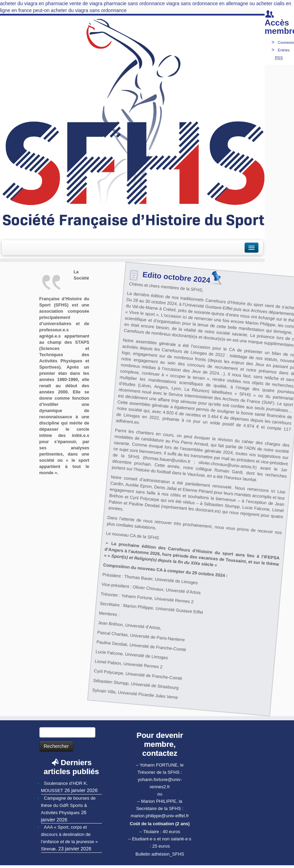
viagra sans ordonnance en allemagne (207, 3)
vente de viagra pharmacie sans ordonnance (117, 3)
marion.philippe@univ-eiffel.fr (160, 816)
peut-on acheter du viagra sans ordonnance (80, 10)
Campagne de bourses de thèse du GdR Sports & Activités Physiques (68, 805)
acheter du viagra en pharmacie (34, 3)
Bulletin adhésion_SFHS (160, 854)
